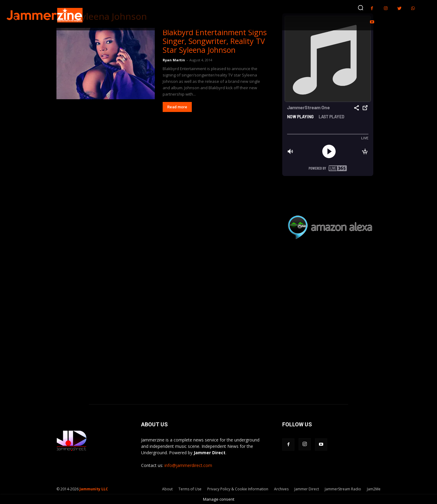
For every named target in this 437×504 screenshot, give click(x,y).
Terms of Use (190, 489)
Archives (281, 489)
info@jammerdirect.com (188, 465)
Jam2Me (374, 489)
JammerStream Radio (343, 489)
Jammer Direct (307, 489)
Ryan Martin (174, 60)
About (167, 489)
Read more (177, 107)
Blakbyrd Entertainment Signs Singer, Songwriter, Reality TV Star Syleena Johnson (215, 41)
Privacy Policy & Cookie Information (238, 489)
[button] (361, 8)
